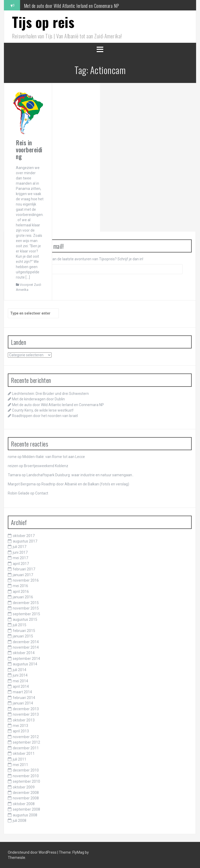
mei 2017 (20, 558)
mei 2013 (20, 726)
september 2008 (26, 809)
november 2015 (26, 608)
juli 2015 (20, 625)
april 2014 (21, 686)
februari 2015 (24, 631)
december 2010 (26, 770)
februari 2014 (24, 698)
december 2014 (26, 642)
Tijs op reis (43, 22)
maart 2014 (22, 692)
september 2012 (26, 742)
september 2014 (26, 659)
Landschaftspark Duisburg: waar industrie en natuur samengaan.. (80, 475)
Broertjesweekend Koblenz (46, 466)
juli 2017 (20, 547)
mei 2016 (20, 586)
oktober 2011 (24, 754)
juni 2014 (20, 675)
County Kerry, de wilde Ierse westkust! (43, 410)
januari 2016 (23, 597)
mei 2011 (20, 765)
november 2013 (26, 714)
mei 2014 (20, 681)
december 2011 (26, 748)
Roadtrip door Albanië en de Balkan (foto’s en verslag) (85, 484)
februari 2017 (24, 569)
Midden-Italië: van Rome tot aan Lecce (54, 457)
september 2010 (26, 781)
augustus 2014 (25, 664)
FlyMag (78, 852)
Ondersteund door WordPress (33, 852)
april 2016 (21, 592)
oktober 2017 (24, 536)
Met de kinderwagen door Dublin (51, 5)
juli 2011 (20, 759)
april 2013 (21, 731)
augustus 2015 (25, 619)
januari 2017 (23, 575)
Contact (42, 493)
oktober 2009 (24, 787)
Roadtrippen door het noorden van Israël (45, 416)
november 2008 (26, 798)
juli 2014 (20, 670)
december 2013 (26, 709)
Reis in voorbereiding (29, 149)
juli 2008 (20, 821)
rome (12, 457)
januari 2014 (23, 703)
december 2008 (26, 793)
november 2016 (26, 580)
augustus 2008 (25, 815)
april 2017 (21, 564)
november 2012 (26, 737)
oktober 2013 (24, 720)
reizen (13, 466)
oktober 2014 (24, 653)
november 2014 (26, 647)
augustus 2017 (25, 541)
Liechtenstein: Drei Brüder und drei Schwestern (50, 394)
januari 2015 (23, 636)
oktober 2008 (24, 804)
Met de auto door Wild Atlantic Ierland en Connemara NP (58, 405)
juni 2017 (20, 552)
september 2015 (26, 614)
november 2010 (26, 776)
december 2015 (26, 603)
